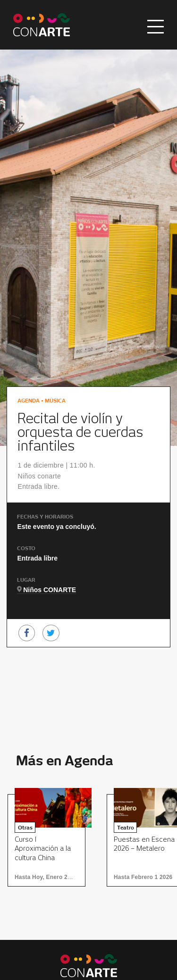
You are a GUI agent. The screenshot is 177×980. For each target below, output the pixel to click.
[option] (50, 840)
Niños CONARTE (50, 590)
